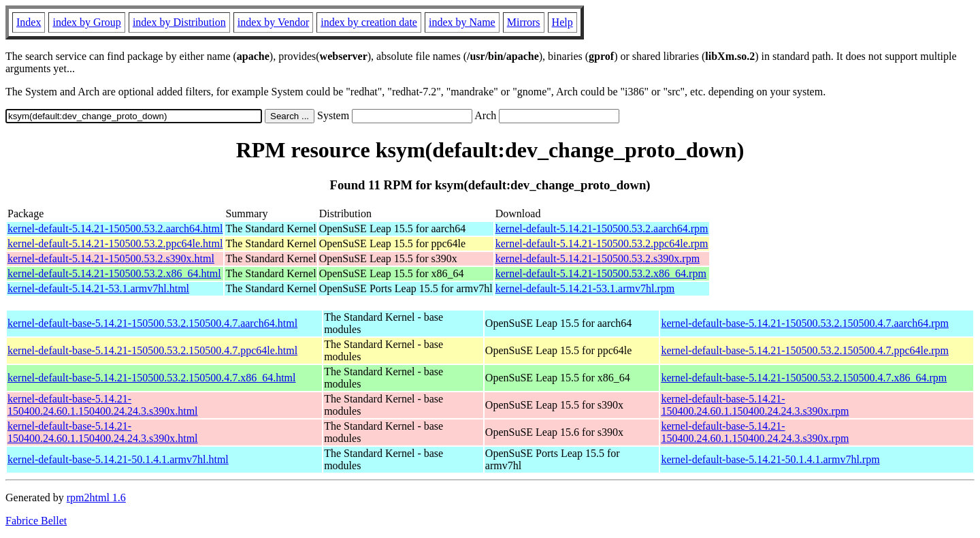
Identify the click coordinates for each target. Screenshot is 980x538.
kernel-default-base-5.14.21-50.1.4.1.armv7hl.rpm (770, 459)
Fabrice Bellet (36, 521)
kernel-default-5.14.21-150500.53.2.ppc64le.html (115, 243)
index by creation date (369, 22)
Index (29, 22)
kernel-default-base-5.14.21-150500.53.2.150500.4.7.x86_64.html (151, 378)
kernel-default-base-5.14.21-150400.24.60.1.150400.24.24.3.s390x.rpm (755, 405)
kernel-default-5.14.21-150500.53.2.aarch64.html (115, 228)
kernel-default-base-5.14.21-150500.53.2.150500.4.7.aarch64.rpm (805, 323)
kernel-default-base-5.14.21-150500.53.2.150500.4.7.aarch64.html (152, 323)
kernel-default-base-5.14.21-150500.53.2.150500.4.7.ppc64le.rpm (805, 350)
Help (562, 22)
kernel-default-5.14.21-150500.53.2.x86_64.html (114, 273)
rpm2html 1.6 (96, 497)
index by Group (86, 22)
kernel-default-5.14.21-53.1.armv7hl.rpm (585, 288)
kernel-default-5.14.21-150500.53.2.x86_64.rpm (601, 273)
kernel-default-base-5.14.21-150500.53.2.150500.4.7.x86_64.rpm (804, 378)
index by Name (462, 22)
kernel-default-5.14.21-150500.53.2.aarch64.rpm (602, 228)
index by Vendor (273, 22)
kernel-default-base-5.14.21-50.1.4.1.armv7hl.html (118, 459)
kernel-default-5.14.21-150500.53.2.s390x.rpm (598, 258)
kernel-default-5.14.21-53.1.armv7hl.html (98, 288)
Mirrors (524, 22)
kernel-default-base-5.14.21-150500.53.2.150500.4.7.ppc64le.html (152, 350)
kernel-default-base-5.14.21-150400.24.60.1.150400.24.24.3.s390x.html (103, 405)
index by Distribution (179, 22)
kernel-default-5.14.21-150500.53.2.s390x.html (111, 258)
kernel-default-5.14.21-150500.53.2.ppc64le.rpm (602, 243)
